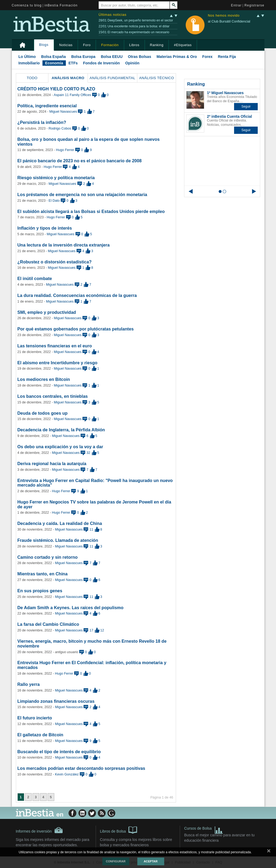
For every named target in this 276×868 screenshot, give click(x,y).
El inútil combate (35, 278)
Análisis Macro (68, 78)
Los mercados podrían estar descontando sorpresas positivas (81, 768)
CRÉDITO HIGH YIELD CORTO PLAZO (56, 89)
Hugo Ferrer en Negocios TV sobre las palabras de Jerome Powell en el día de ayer (94, 504)
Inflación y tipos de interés (45, 228)
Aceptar (151, 861)
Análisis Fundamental (112, 78)
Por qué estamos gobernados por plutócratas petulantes (76, 329)
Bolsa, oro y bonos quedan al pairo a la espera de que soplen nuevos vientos (89, 142)
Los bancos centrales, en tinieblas (53, 396)
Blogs (44, 45)
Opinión (132, 63)
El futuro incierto (35, 718)
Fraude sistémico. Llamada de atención (58, 540)
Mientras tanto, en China (43, 574)
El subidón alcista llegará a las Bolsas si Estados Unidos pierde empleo (91, 211)
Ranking (157, 45)
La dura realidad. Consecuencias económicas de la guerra (77, 295)
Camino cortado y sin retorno (48, 557)
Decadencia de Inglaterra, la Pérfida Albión (61, 430)
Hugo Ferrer (65, 150)
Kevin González (67, 774)
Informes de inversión (40, 830)
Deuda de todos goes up (43, 413)
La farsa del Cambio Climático (48, 624)
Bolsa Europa (83, 57)
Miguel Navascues (63, 112)
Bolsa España (53, 57)
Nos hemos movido (224, 16)
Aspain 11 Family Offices (72, 95)
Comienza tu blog (27, 5)
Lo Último (27, 57)
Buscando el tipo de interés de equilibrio (59, 752)
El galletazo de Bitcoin (40, 735)
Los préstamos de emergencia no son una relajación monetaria (82, 194)
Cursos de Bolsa (204, 829)
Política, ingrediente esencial (47, 106)
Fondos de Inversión (101, 63)
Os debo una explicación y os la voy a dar (60, 447)
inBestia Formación (61, 5)
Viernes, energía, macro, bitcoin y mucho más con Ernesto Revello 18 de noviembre (92, 643)
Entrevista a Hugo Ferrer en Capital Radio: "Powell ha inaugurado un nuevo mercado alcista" (95, 483)
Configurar (116, 861)
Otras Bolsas (139, 57)
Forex (207, 57)
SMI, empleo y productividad (47, 312)
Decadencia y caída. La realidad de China (60, 523)
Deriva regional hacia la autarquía (52, 464)
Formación (110, 45)
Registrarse (255, 5)
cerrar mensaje (269, 852)
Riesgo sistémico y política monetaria (56, 178)
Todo (32, 78)
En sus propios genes (40, 591)
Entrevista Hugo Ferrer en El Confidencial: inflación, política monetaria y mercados (92, 665)
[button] (246, 107)
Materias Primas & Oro (177, 57)
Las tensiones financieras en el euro (55, 346)
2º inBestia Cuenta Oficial (230, 116)
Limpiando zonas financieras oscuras (56, 701)
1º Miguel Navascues (225, 93)
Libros (134, 45)
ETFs (73, 63)
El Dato (54, 201)
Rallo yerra (29, 684)
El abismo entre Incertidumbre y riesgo (58, 363)
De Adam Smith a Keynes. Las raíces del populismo (71, 608)
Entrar (236, 5)
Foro (87, 45)
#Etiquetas (183, 45)
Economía (54, 63)
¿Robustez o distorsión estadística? (55, 262)
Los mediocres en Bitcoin (44, 379)
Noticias (66, 45)
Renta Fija (227, 57)
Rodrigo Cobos (60, 128)
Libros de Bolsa (119, 830)
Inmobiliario (29, 63)
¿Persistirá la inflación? (42, 122)
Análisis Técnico (157, 78)
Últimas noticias (113, 15)
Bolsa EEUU (112, 57)
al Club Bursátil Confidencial (229, 21)
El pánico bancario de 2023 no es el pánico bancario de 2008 (80, 161)
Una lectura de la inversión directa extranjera (64, 245)
